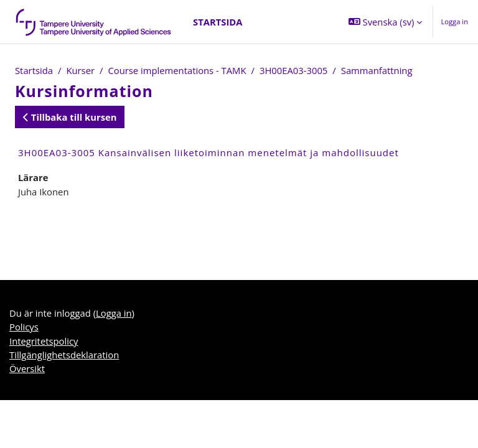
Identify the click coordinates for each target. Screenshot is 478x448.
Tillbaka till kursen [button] (70, 117)
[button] (385, 22)
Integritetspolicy (44, 341)
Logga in (454, 21)
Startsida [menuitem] (218, 22)
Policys (24, 327)
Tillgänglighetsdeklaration (64, 355)
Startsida (34, 70)
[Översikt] (94, 22)
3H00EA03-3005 (293, 70)
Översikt (27, 368)
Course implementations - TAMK (177, 70)
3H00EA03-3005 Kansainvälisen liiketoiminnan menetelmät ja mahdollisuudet (209, 152)
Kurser (80, 70)
